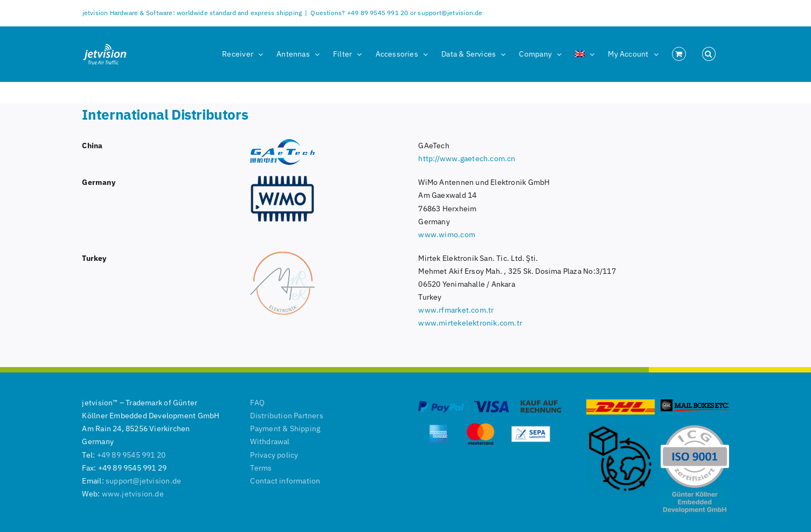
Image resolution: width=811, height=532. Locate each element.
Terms (261, 468)
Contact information (285, 481)
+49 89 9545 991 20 (131, 455)
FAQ (257, 403)
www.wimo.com (447, 234)
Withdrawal (270, 441)
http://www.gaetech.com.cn (467, 158)
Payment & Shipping (285, 429)
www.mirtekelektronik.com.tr (470, 323)
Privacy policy (274, 455)
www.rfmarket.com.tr (456, 310)
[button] (709, 54)
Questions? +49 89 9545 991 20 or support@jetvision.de (396, 13)
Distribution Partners (286, 416)
